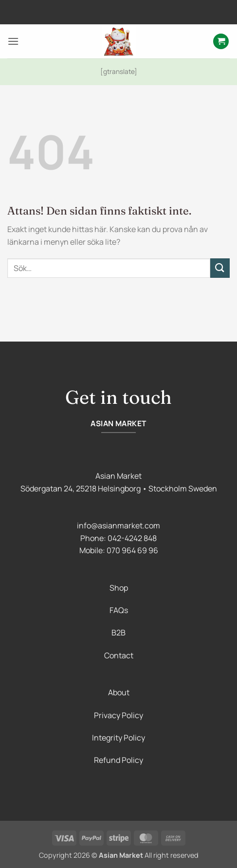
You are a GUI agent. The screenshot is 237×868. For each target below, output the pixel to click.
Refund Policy (118, 760)
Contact (119, 655)
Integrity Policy (118, 738)
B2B (118, 633)
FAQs (119, 610)
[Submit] (220, 268)
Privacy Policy (118, 715)
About (119, 692)
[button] (13, 41)
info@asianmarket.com (118, 525)
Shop (119, 588)
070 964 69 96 (132, 550)
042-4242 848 (132, 538)
